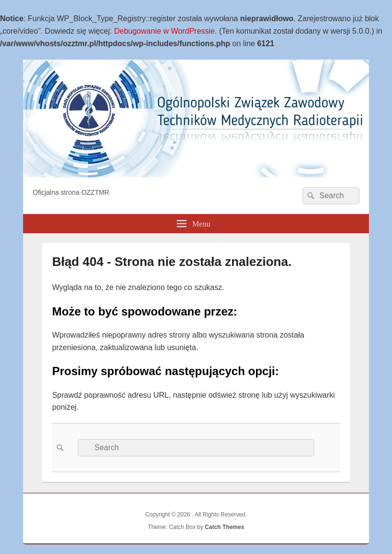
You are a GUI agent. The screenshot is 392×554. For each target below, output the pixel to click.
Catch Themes (224, 527)
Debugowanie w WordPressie (164, 31)
